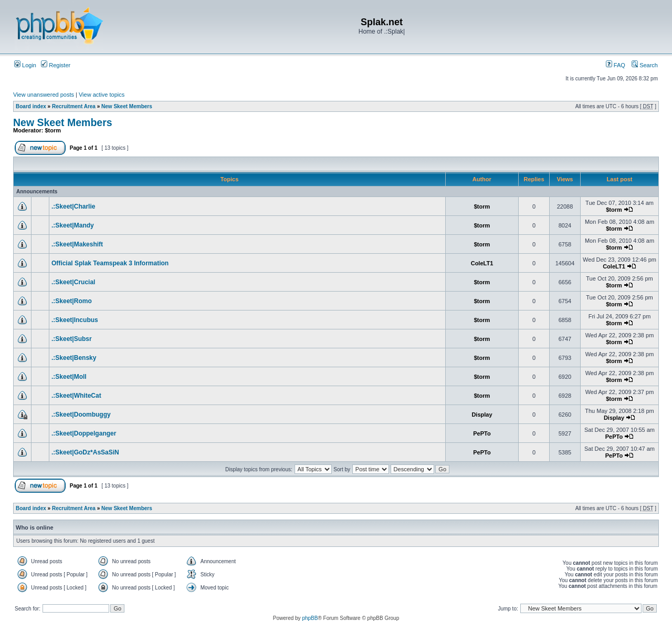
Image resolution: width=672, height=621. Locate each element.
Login (25, 65)
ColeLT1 (482, 263)
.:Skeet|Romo (72, 301)
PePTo (482, 433)
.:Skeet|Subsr (72, 339)
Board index (31, 106)
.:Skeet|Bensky (74, 358)
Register (56, 65)
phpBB (310, 618)
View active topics (102, 95)
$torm (53, 130)
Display (482, 415)
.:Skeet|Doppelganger (84, 433)
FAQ (616, 65)
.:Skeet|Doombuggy (81, 415)
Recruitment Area (74, 106)
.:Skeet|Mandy (73, 225)
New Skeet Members (127, 106)
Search (645, 65)
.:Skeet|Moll (69, 377)
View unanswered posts (44, 95)
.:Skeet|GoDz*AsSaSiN (85, 452)
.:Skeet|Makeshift (77, 244)
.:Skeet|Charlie (73, 206)
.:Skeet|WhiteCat (76, 396)
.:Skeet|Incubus (75, 320)
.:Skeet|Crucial (73, 282)
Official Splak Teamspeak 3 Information (110, 263)
